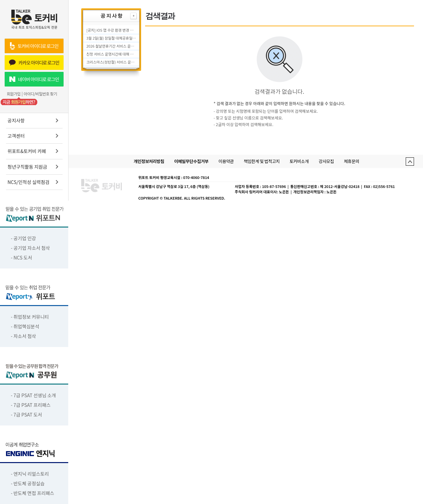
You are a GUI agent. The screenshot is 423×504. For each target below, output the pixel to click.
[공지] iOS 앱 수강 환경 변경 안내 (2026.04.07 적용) (111, 30)
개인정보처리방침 (149, 161)
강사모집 (326, 161)
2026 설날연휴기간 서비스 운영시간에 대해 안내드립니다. (111, 46)
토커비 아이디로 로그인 (34, 46)
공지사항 (34, 120)
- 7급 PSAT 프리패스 (31, 405)
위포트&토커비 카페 (34, 151)
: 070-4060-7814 (195, 177)
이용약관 (226, 161)
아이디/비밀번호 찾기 (40, 94)
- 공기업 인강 (24, 238)
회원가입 (14, 94)
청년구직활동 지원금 (34, 167)
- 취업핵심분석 (25, 326)
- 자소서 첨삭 (24, 336)
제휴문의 (351, 161)
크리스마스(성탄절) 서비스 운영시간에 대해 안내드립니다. (111, 62)
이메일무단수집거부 (191, 161)
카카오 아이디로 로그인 (34, 63)
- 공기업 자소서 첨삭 (30, 248)
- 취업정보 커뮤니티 (30, 317)
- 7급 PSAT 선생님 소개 (33, 395)
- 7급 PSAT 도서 (27, 415)
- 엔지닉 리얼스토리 (30, 474)
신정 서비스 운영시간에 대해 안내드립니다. (111, 54)
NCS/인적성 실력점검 (34, 182)
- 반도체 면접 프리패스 (33, 493)
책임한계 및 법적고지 (262, 161)
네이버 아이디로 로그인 (34, 79)
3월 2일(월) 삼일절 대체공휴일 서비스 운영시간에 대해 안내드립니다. (111, 38)
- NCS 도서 (22, 257)
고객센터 (34, 136)
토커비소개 (299, 161)
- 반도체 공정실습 (28, 483)
